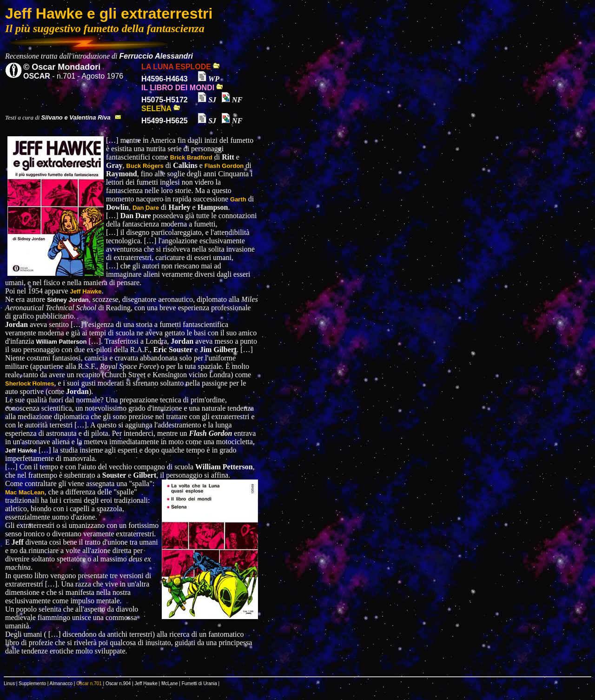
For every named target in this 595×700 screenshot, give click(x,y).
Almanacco (61, 683)
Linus (9, 683)
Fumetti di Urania (199, 683)
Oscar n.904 (118, 683)
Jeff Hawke (146, 683)
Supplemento (32, 683)
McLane (170, 683)
